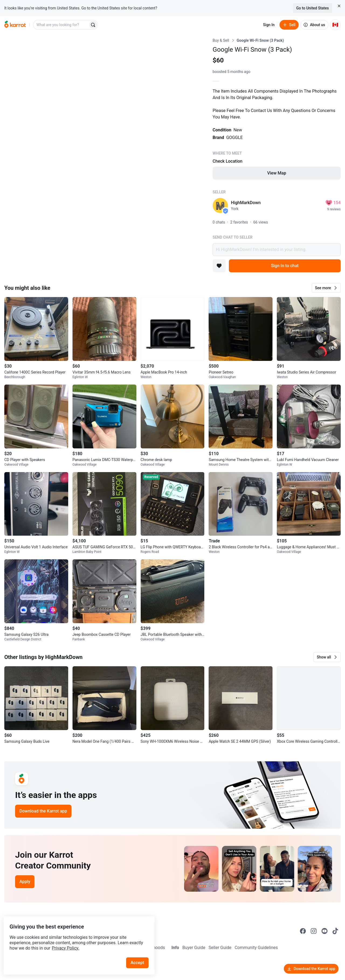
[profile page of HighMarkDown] (220, 205)
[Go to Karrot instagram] (314, 931)
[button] (326, 288)
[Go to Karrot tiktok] (335, 931)
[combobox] (61, 25)
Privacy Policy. (73, 938)
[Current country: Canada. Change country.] (335, 25)
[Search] (93, 25)
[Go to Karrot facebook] (303, 931)
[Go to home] (15, 25)
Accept (140, 953)
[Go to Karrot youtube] (325, 931)
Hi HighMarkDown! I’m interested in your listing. (277, 250)
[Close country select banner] (339, 6)
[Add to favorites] (219, 266)
